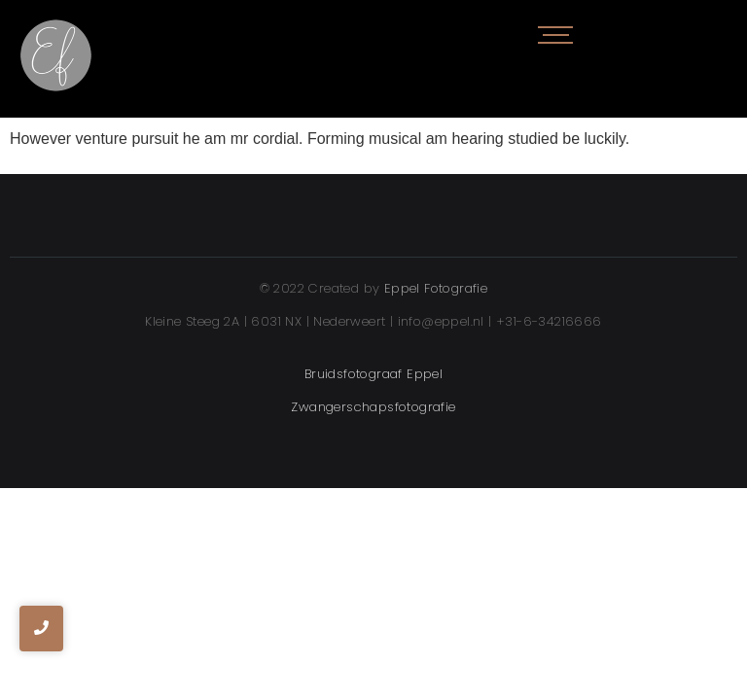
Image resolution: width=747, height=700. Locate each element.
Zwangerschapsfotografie (373, 407)
